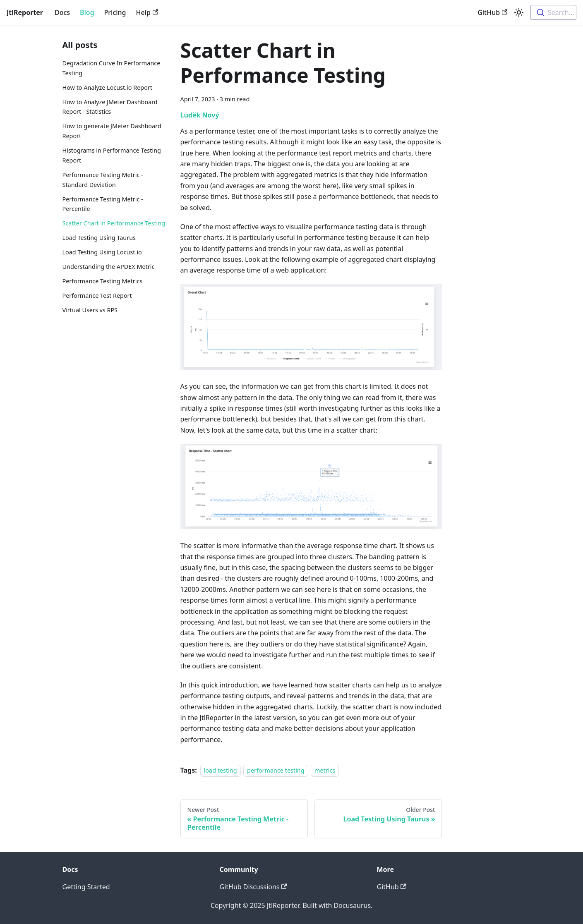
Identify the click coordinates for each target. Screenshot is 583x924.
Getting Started (86, 887)
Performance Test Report (97, 296)
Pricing (115, 12)
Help (147, 12)
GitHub (492, 12)
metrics (325, 770)
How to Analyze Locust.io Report (108, 87)
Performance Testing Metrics (103, 281)
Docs (62, 12)
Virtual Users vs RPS (90, 310)
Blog (87, 12)
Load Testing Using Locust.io (102, 252)
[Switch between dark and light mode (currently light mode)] (519, 12)
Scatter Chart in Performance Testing (114, 223)
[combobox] (553, 12)
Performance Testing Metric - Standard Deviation (103, 180)
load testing (221, 770)
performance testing (276, 770)
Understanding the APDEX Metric (109, 267)
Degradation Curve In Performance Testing (112, 68)
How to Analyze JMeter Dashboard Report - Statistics (110, 107)
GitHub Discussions (253, 887)
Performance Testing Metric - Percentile (103, 204)
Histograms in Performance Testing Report (112, 155)
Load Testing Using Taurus (99, 238)
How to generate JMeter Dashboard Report (112, 131)
